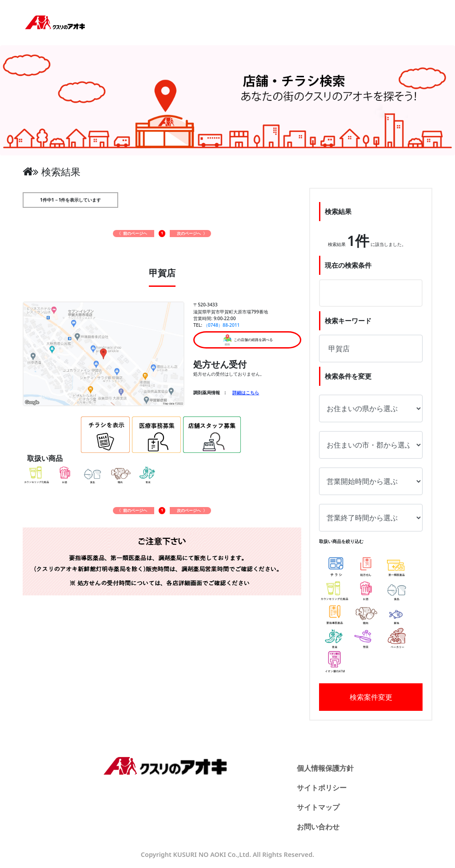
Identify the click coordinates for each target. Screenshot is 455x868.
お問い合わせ (318, 827)
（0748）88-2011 (222, 325)
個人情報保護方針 (325, 768)
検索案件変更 (371, 697)
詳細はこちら (246, 392)
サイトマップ (318, 807)
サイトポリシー (322, 788)
